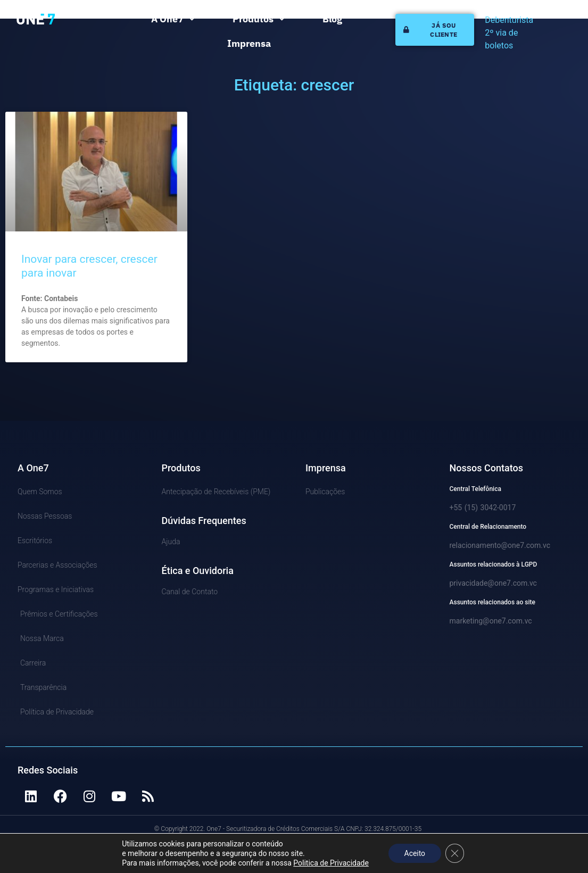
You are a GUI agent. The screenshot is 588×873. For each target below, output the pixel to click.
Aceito (415, 853)
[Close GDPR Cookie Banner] (455, 853)
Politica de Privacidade (330, 863)
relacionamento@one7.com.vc (500, 545)
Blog (332, 19)
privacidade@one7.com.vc (493, 583)
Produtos (259, 19)
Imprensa (249, 43)
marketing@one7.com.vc (491, 621)
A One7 (173, 19)
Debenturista (509, 20)
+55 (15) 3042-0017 (483, 508)
